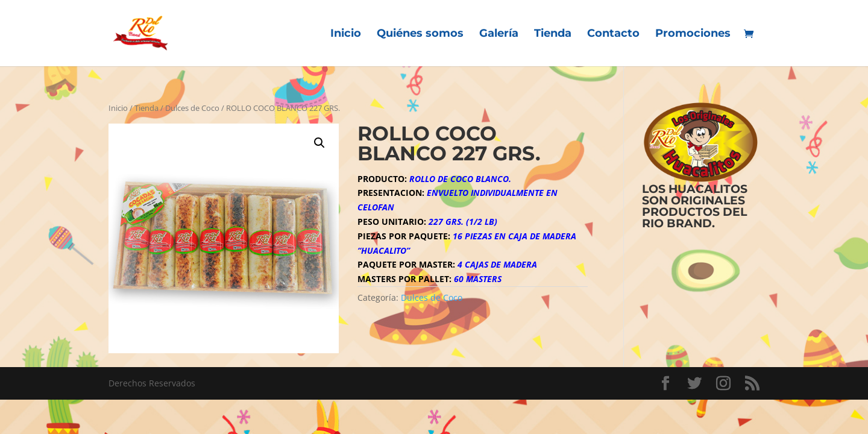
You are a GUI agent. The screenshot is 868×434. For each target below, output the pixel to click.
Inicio (346, 34)
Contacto (613, 34)
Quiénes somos (420, 34)
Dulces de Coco (192, 108)
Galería (499, 34)
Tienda (553, 34)
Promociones (693, 34)
